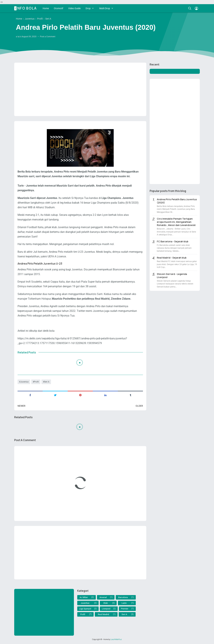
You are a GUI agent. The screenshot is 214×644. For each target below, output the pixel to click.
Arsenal (103, 597)
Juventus (24, 382)
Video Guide (74, 8)
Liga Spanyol (85, 609)
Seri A (47, 382)
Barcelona (123, 597)
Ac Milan (84, 597)
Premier (125, 609)
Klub (106, 603)
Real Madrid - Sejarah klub (172, 258)
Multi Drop (105, 8)
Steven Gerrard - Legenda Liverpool (172, 276)
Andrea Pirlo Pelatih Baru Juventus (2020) (177, 201)
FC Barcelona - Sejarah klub (173, 241)
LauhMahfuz (116, 639)
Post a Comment (48, 37)
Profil (36, 382)
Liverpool (106, 609)
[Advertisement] (80, 89)
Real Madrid (103, 614)
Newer (21, 406)
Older (139, 406)
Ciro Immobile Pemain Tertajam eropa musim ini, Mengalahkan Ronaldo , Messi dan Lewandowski (176, 222)
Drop (88, 8)
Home (46, 8)
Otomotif (59, 8)
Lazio (124, 603)
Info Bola (26, 8)
